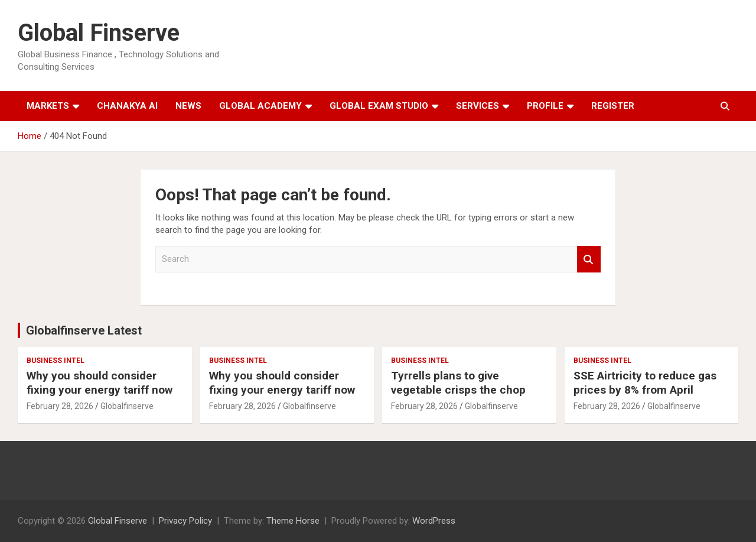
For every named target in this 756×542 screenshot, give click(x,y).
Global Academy (260, 106)
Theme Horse (293, 521)
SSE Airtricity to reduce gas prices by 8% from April (645, 383)
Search (589, 259)
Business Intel (56, 361)
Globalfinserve (127, 406)
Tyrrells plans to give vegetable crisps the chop (458, 383)
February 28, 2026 (60, 406)
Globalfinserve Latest (84, 330)
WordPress (434, 521)
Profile (545, 106)
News (188, 106)
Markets (48, 106)
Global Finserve (99, 33)
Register (613, 106)
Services (478, 106)
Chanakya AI (127, 106)
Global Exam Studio (379, 106)
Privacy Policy (185, 521)
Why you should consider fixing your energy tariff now (100, 383)
